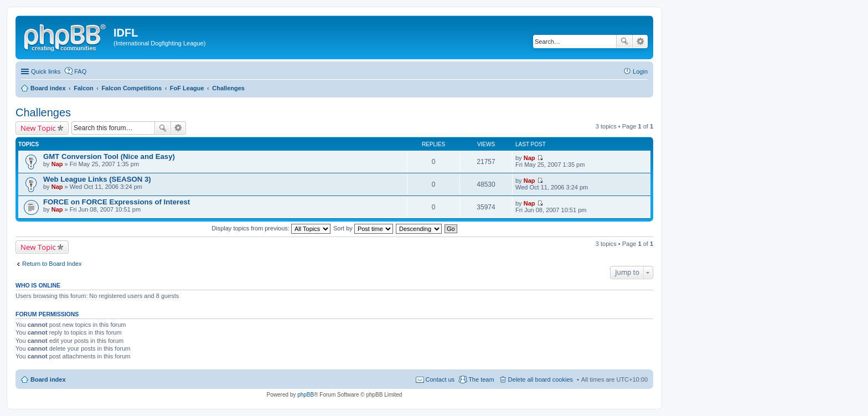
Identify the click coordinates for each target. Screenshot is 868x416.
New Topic (38, 128)
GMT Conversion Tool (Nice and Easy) (109, 156)
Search (624, 42)
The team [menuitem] (481, 379)
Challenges (43, 112)
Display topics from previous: (271, 228)
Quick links (46, 71)
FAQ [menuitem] (80, 71)
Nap (57, 164)
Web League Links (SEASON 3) (97, 179)
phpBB (306, 395)
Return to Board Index (52, 264)
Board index (48, 379)
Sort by (363, 228)
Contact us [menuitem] (440, 379)
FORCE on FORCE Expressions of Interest (117, 202)
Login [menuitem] (640, 71)
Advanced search (640, 42)
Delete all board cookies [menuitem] (541, 379)
